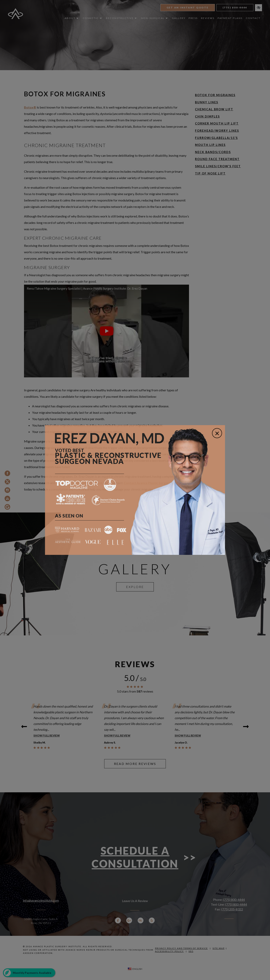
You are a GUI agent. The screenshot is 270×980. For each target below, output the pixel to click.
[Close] (217, 433)
